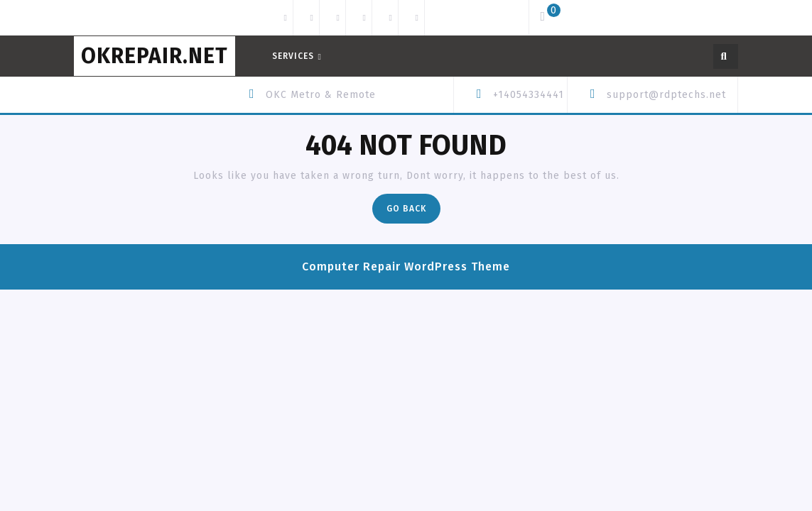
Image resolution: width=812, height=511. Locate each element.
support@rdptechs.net (666, 95)
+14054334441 (529, 95)
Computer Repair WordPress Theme (406, 267)
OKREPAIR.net (155, 56)
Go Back (413, 212)
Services (293, 56)
